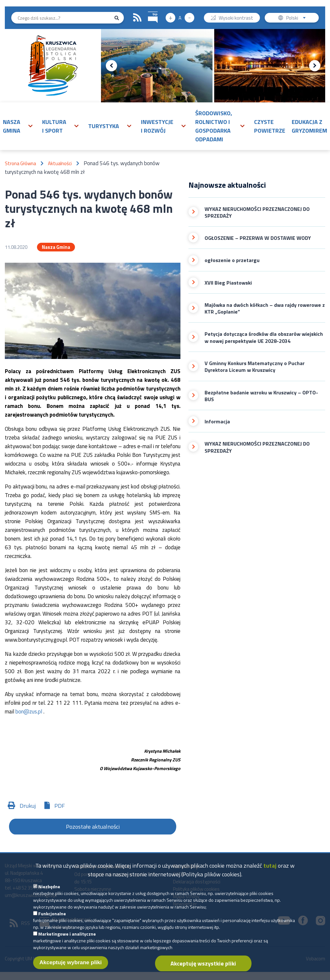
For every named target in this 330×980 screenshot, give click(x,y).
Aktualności (60, 163)
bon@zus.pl (29, 711)
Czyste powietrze (270, 126)
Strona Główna (20, 163)
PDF (60, 806)
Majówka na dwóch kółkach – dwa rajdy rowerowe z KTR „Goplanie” (265, 309)
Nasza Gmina (56, 247)
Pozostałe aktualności (93, 827)
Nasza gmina (12, 126)
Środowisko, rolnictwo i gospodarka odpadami (214, 126)
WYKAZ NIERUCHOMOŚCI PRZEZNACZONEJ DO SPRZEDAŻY (257, 213)
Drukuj (28, 806)
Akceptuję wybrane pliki (71, 964)
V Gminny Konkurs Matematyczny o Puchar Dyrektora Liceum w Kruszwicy (255, 367)
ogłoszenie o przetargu (232, 260)
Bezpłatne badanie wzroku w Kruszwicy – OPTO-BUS (261, 396)
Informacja (217, 422)
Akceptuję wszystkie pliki (203, 965)
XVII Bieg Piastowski (228, 283)
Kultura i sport (54, 126)
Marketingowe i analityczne (67, 936)
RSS (137, 18)
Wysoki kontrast (236, 19)
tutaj (270, 867)
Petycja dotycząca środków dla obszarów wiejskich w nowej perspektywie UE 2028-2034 (264, 338)
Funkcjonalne (52, 915)
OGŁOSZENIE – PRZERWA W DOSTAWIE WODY (258, 238)
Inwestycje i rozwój (157, 126)
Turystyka (104, 126)
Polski (297, 19)
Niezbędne (49, 888)
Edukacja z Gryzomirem (309, 126)
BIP (148, 11)
